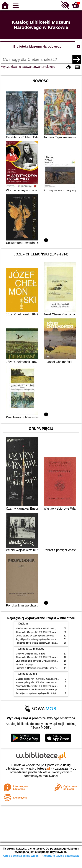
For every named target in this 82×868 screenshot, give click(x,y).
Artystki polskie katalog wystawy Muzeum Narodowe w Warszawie (48, 639)
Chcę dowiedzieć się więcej (21, 856)
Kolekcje (49, 67)
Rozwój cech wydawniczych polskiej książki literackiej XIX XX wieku (48, 693)
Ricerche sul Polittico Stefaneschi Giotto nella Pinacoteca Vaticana (48, 668)
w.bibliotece (39, 769)
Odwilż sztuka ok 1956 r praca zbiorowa (35, 636)
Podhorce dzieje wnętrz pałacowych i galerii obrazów (41, 643)
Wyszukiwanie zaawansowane (22, 67)
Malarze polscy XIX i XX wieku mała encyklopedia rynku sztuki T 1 (48, 679)
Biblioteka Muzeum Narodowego (37, 46)
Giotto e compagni (25, 665)
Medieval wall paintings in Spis (30, 654)
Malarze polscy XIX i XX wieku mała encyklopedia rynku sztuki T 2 (48, 682)
